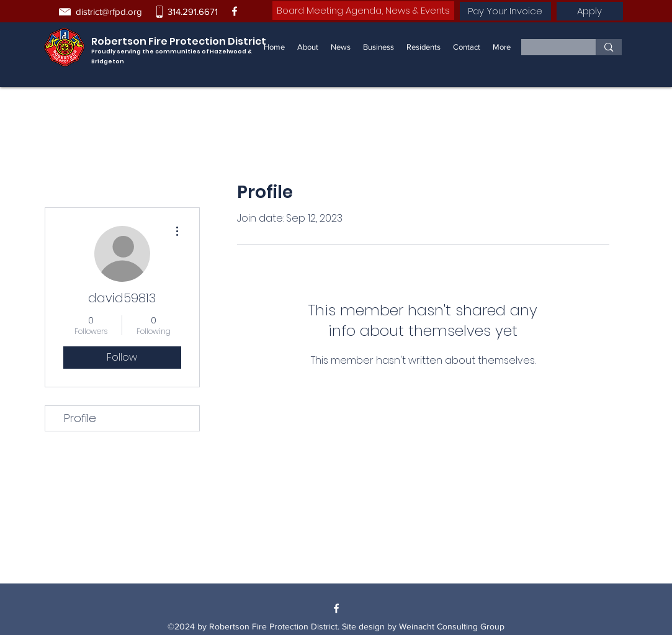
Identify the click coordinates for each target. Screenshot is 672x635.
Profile (80, 418)
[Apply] (590, 11)
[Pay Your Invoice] (505, 11)
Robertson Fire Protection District (179, 41)
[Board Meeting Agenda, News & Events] (363, 11)
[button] (379, 47)
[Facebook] (235, 11)
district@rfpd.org (109, 11)
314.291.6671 (193, 11)
